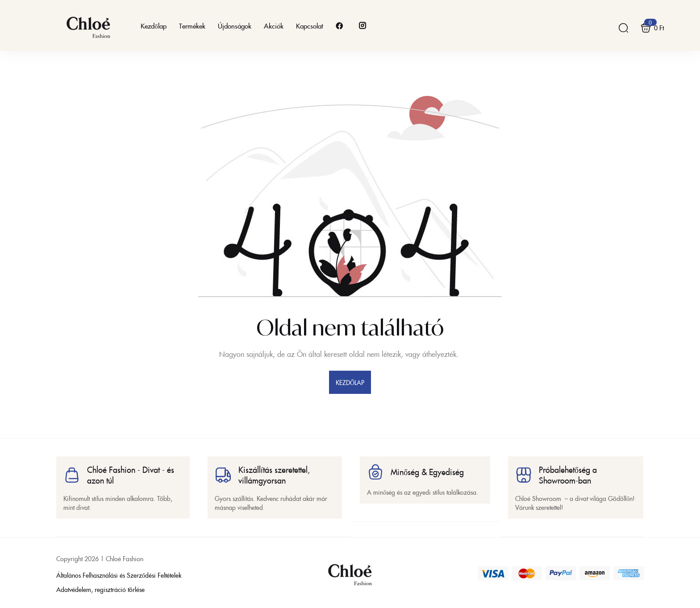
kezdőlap (350, 382)
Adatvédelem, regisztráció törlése (100, 589)
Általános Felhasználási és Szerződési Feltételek (119, 575)
